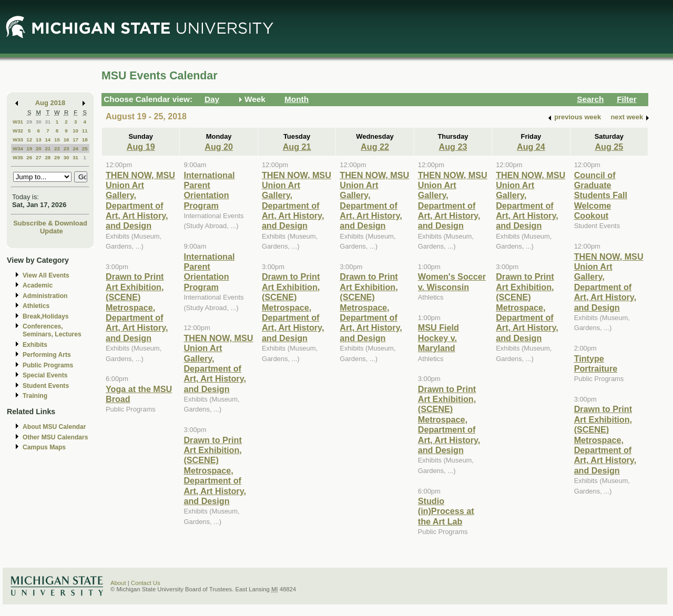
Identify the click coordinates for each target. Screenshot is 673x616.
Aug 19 (141, 147)
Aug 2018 (50, 103)
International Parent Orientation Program (209, 190)
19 (29, 148)
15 (57, 140)
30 (39, 122)
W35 (18, 157)
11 (85, 131)
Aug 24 (531, 147)
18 (85, 140)
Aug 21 (297, 147)
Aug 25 (609, 147)
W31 (18, 122)
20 (39, 148)
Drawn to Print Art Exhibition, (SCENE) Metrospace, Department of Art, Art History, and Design (137, 307)
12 (29, 140)
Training (35, 396)
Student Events (46, 386)
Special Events (45, 375)
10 (75, 131)
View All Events (46, 275)
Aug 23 (453, 147)
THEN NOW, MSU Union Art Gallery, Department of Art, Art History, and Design (140, 201)
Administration (45, 296)
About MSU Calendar (54, 427)
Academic (38, 285)
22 (57, 148)
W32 (18, 131)
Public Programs (48, 365)
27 (39, 157)
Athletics (36, 306)
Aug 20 (219, 147)
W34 (18, 148)
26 (29, 157)
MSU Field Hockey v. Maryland (439, 338)
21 (48, 148)
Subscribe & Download (50, 223)
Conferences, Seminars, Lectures (52, 330)
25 (85, 148)
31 (48, 122)
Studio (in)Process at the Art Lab (446, 511)
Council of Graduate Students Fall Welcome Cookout (601, 196)
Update (52, 231)
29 (29, 122)
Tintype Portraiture (596, 363)
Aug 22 (375, 147)
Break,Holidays (46, 316)
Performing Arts (47, 355)
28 (48, 157)
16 (67, 140)
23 (67, 148)
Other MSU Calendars (55, 437)
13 (39, 140)
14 (48, 140)
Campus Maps (44, 447)
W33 (18, 140)
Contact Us (146, 583)
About (118, 583)
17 (75, 140)
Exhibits (35, 345)
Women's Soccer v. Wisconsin (452, 281)
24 (75, 148)
